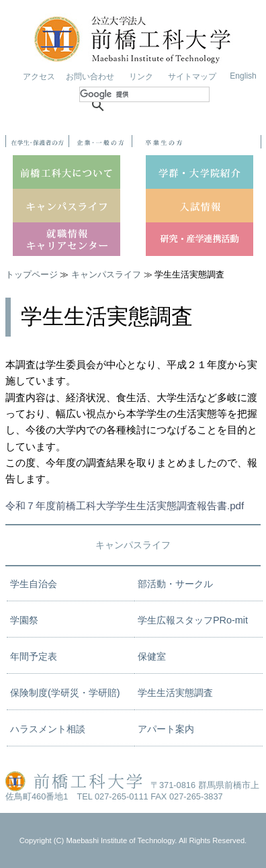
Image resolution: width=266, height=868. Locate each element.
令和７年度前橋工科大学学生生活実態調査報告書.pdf (125, 506)
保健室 (152, 656)
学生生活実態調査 (175, 693)
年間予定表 (34, 656)
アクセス (39, 77)
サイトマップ (192, 77)
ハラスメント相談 (48, 729)
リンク (141, 77)
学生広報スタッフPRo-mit (193, 620)
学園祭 (24, 620)
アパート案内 (166, 729)
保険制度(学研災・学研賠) (65, 693)
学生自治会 (34, 584)
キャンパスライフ (106, 274)
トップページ (32, 274)
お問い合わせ (90, 77)
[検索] (144, 94)
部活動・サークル (175, 584)
